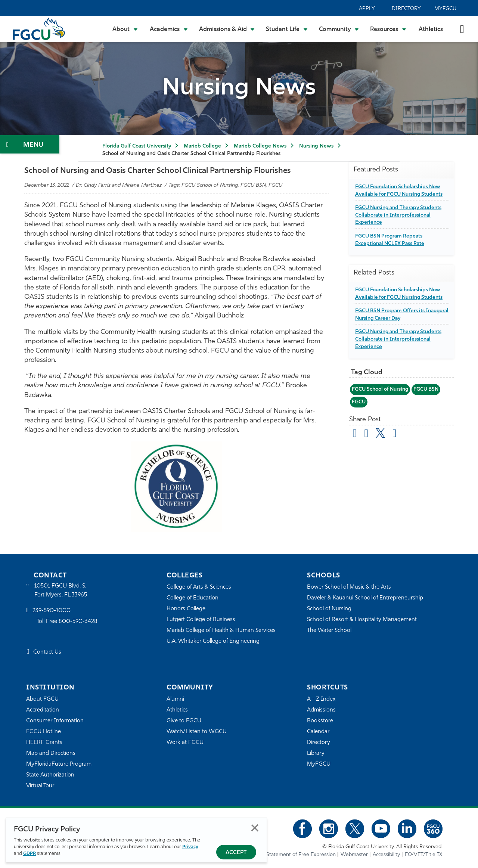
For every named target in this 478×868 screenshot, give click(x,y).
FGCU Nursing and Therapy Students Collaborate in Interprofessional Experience (399, 215)
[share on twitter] (381, 433)
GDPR (30, 854)
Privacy (190, 847)
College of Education (193, 598)
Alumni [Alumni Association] (175, 699)
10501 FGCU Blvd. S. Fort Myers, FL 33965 (61, 591)
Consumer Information (55, 721)
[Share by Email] (355, 434)
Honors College (186, 609)
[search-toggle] (462, 29)
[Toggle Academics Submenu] (169, 29)
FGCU (359, 402)
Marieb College (202, 146)
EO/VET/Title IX (424, 855)
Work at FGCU (185, 743)
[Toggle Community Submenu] (339, 29)
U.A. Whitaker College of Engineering (213, 641)
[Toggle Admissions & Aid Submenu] (227, 29)
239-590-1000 (52, 611)
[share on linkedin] (395, 434)
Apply (367, 9)
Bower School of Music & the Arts (349, 587)
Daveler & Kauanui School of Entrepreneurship (365, 598)
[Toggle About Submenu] (125, 29)
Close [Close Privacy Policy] (255, 828)
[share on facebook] (367, 434)
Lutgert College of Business (201, 620)
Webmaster (354, 855)
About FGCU (42, 699)
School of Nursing (329, 609)
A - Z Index (321, 699)
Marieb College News (260, 146)
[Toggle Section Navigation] (30, 144)
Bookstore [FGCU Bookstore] (320, 721)
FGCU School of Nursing (381, 389)
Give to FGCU (184, 721)
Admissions (321, 710)
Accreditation (43, 710)
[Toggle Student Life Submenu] (287, 29)
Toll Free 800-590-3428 (67, 622)
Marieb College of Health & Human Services (221, 631)
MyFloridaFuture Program (59, 764)
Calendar (318, 732)
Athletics (431, 30)
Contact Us (47, 653)
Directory (406, 9)
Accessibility (386, 855)
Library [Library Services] (316, 754)
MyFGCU (445, 9)
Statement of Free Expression (301, 855)
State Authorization (50, 775)
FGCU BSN (428, 389)
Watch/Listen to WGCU (197, 732)
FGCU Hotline (44, 732)
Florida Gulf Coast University (137, 146)
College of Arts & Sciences (199, 587)
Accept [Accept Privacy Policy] (236, 853)
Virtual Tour (40, 786)
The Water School (329, 631)
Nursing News (316, 146)
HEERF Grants (44, 743)
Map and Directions (51, 754)
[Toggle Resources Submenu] (388, 29)
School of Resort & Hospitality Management (362, 620)
